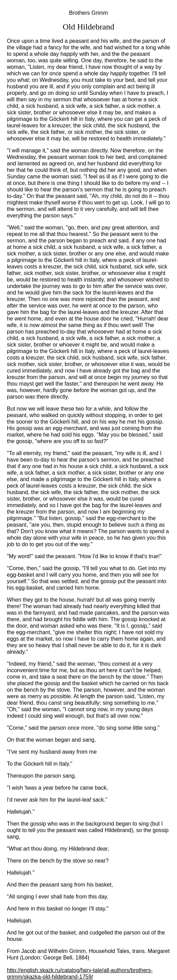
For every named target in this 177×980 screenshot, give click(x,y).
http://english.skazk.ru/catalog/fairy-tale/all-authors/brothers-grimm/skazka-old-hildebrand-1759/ (80, 973)
